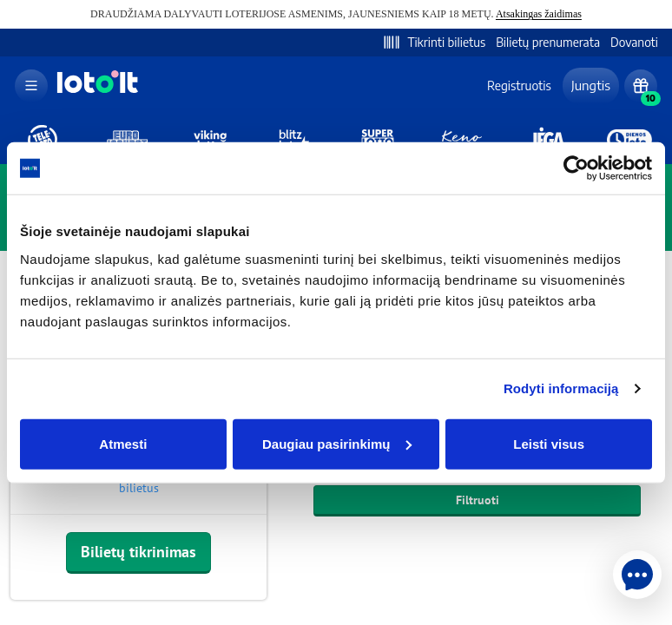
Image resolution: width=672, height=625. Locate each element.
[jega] (546, 140)
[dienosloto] (629, 140)
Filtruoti (478, 500)
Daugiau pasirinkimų (337, 443)
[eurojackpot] (126, 140)
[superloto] (378, 140)
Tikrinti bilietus (434, 43)
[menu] (31, 86)
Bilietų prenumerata (548, 42)
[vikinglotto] (210, 140)
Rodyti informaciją (561, 388)
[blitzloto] (294, 140)
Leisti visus (549, 443)
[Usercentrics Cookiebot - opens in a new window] (576, 168)
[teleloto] (43, 140)
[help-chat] (637, 575)
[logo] (96, 92)
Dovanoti (634, 42)
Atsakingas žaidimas (539, 14)
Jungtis (591, 85)
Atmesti (123, 443)
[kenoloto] (462, 140)
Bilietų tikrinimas (138, 552)
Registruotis (519, 86)
